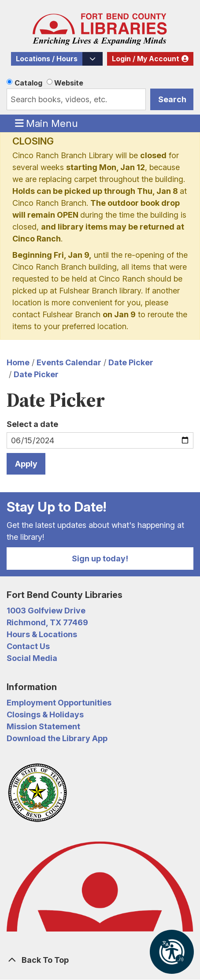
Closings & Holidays (45, 715)
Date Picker (131, 362)
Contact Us (28, 646)
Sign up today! (100, 559)
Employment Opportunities (59, 703)
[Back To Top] (100, 960)
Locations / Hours (47, 59)
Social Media (32, 658)
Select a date (32, 424)
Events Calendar (69, 362)
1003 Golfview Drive (46, 611)
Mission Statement (43, 726)
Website (69, 83)
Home (18, 362)
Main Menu (47, 123)
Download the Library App (57, 738)
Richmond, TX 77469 (47, 622)
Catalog (28, 83)
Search (172, 99)
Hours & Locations (42, 634)
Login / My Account (146, 59)
